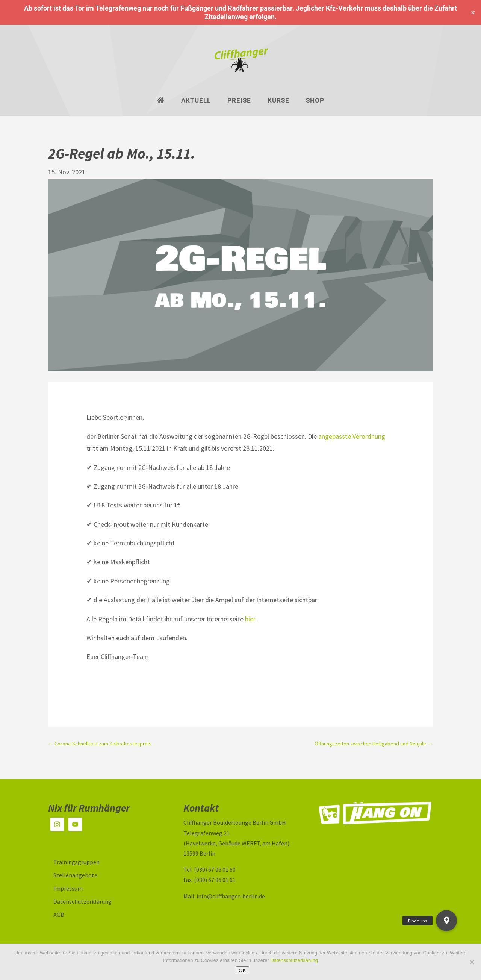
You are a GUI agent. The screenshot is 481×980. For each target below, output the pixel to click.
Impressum (68, 888)
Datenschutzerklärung (82, 901)
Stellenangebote (75, 875)
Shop (315, 101)
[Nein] (472, 962)
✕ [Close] (473, 13)
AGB (59, 915)
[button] (446, 921)
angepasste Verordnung (352, 436)
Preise (239, 101)
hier (250, 619)
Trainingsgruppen (76, 862)
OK (242, 970)
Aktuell (196, 101)
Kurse (278, 101)
